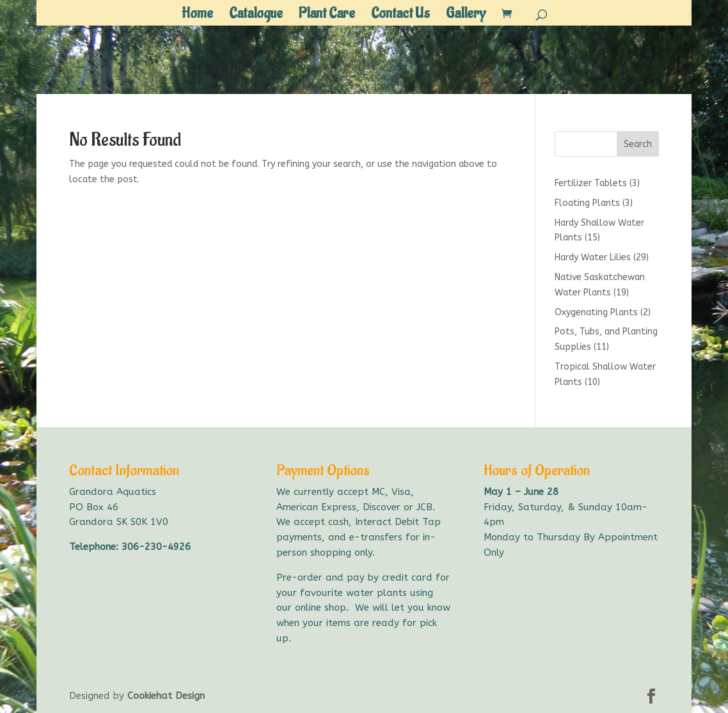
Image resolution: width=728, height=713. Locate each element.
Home (197, 16)
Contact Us (400, 16)
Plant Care (327, 16)
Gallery (466, 16)
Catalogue (256, 16)
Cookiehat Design (166, 696)
